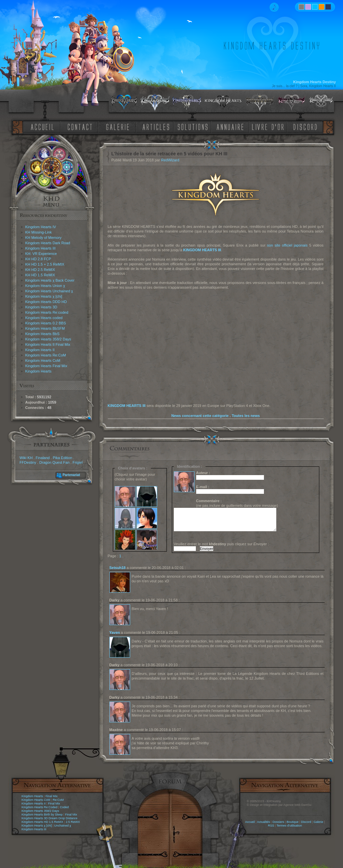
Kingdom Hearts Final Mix (46, 366)
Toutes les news (246, 416)
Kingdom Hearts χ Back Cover (50, 280)
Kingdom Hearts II (40, 350)
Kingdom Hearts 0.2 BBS (46, 323)
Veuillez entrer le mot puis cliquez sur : (222, 544)
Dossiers (278, 822)
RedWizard (170, 160)
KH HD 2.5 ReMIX (40, 270)
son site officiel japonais (287, 245)
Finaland (43, 458)
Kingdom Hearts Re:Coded (40, 807)
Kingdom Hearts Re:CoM (46, 355)
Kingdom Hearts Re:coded (47, 312)
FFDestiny (28, 462)
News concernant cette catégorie (200, 416)
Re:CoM (58, 800)
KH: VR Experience (41, 254)
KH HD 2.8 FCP (38, 259)
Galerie (318, 822)
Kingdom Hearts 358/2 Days (48, 339)
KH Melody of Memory (44, 238)
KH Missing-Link (39, 232)
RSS (271, 826)
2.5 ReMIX (73, 822)
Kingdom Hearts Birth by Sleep (42, 815)
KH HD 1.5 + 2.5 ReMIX (45, 264)
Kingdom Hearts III (41, 248)
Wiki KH (26, 458)
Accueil (250, 822)
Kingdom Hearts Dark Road (48, 243)
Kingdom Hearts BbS (43, 334)
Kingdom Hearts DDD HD (46, 302)
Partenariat (71, 475)
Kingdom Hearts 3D (41, 307)
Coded (64, 807)
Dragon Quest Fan (55, 462)
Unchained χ (63, 826)
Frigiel (77, 462)
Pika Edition (62, 458)
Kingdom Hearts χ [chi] (44, 296)
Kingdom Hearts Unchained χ (49, 291)
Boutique (293, 822)
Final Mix (51, 796)
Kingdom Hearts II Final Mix (48, 344)
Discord (306, 822)
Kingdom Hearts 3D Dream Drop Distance (50, 818)
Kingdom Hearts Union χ (45, 286)
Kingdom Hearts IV (41, 227)
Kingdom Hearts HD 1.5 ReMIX (43, 822)
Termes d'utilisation (289, 826)
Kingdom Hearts (39, 371)
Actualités (263, 822)
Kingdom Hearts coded (44, 318)
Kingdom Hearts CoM (43, 360)
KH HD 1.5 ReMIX (40, 275)
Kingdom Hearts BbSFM (45, 328)
